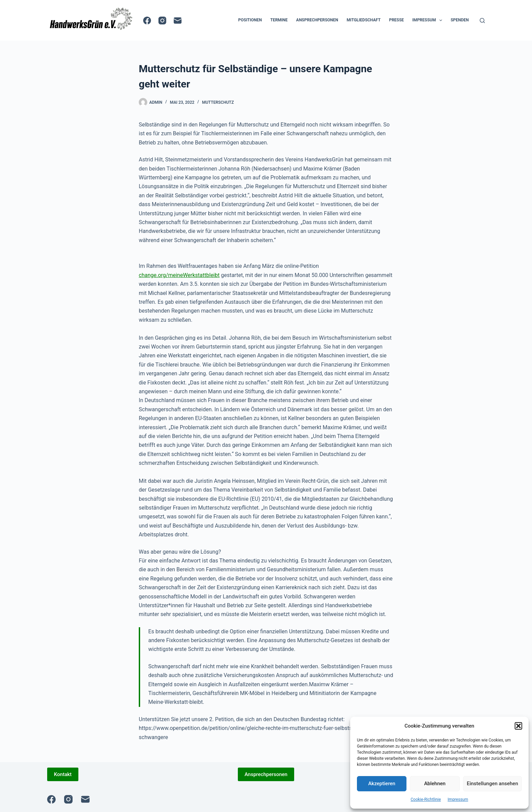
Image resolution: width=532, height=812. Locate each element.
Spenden (460, 20)
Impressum (458, 799)
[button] (518, 726)
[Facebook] (147, 21)
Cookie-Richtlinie (426, 799)
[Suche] (482, 21)
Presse (397, 20)
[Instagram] (162, 21)
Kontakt (63, 774)
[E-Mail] (178, 21)
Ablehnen (435, 784)
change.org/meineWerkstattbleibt (179, 275)
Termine (279, 20)
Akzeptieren (382, 784)
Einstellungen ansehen (492, 784)
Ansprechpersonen (317, 20)
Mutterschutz (218, 102)
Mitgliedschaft (364, 20)
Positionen (250, 20)
